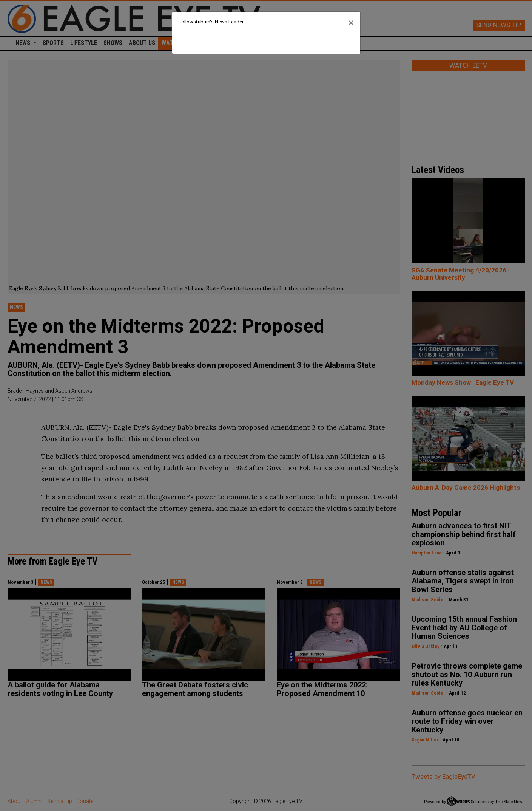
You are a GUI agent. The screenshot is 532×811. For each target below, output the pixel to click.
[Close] (351, 23)
